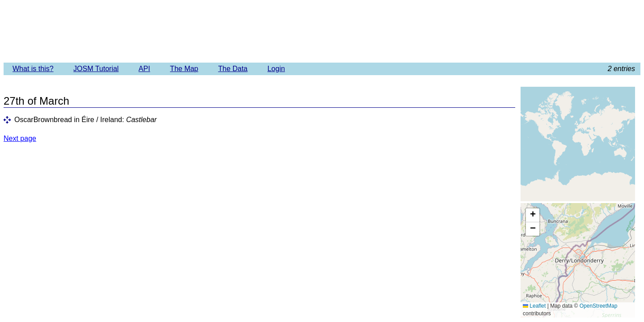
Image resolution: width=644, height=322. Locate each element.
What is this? (33, 69)
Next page (20, 138)
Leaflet (534, 306)
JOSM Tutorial (96, 69)
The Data (233, 69)
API (144, 69)
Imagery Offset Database (322, 31)
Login (276, 69)
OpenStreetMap (599, 306)
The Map (184, 69)
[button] (533, 215)
